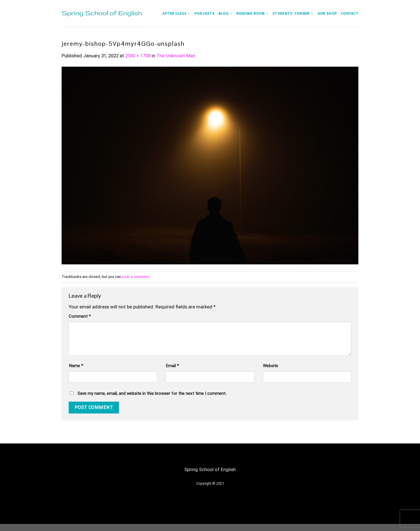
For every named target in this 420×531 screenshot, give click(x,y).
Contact (350, 13)
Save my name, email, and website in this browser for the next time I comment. (152, 393)
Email (172, 366)
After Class (176, 13)
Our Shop (327, 13)
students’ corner (293, 13)
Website (270, 366)
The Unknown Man (176, 56)
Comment (80, 316)
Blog (226, 13)
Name (76, 366)
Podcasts (204, 13)
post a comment (136, 277)
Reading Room (252, 13)
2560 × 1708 (138, 56)
